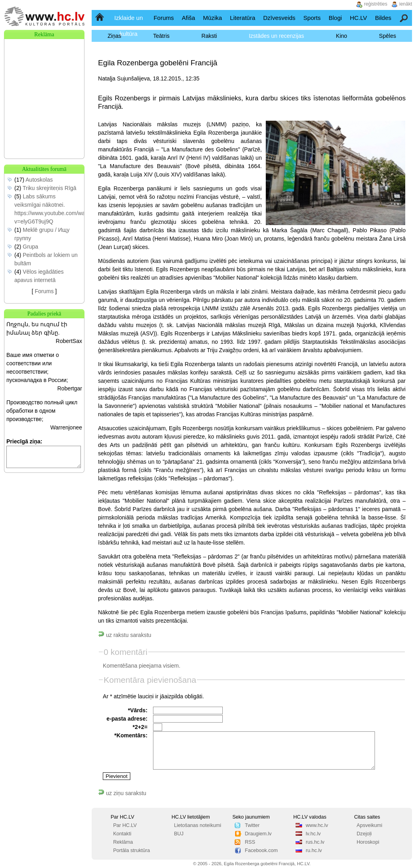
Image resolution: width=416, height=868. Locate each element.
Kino (341, 36)
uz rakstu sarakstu (125, 635)
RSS (250, 842)
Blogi (335, 18)
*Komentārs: (131, 735)
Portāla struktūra (131, 850)
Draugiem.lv (258, 834)
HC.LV (358, 18)
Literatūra (242, 18)
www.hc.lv (317, 825)
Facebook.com (261, 850)
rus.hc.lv (315, 842)
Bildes (383, 18)
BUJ (179, 834)
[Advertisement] (44, 79)
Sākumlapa (100, 18)
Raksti (209, 36)
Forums (164, 18)
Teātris (161, 36)
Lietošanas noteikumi (198, 825)
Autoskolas (39, 180)
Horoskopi (368, 842)
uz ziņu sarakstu (122, 793)
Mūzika (213, 18)
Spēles (388, 36)
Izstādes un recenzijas (276, 36)
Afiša (188, 18)
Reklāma (123, 842)
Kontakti (122, 834)
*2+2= (140, 727)
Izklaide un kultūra (129, 26)
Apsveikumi (369, 825)
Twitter (252, 825)
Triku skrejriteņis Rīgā (50, 188)
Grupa (30, 247)
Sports (312, 18)
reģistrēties (376, 4)
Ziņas (114, 36)
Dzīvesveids (279, 18)
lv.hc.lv (313, 834)
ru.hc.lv (314, 850)
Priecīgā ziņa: (24, 441)
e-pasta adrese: (127, 719)
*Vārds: (138, 710)
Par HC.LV (125, 825)
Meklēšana (404, 18)
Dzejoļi (364, 834)
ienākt (406, 4)
